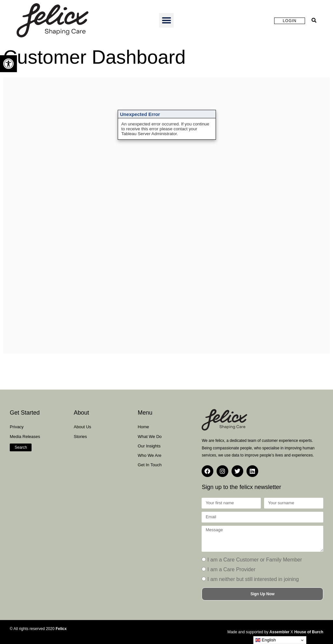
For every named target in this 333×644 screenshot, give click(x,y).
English (266, 640)
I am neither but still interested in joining (253, 579)
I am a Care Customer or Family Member (255, 560)
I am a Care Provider (232, 569)
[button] (8, 64)
